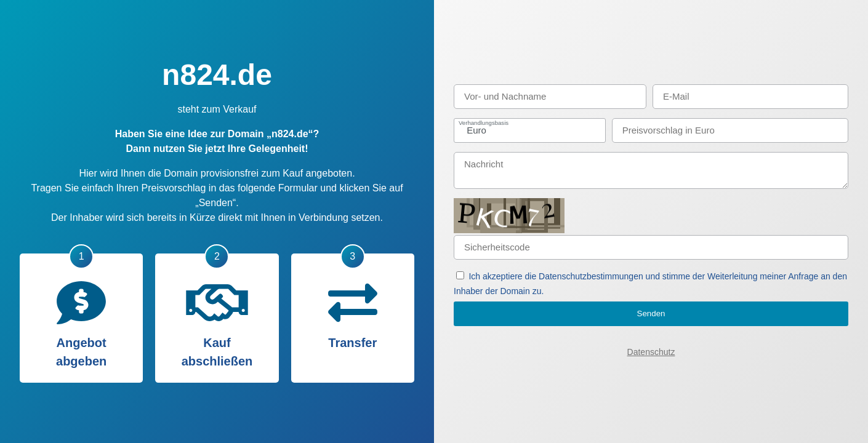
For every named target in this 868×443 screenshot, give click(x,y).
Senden (651, 313)
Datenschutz (651, 352)
